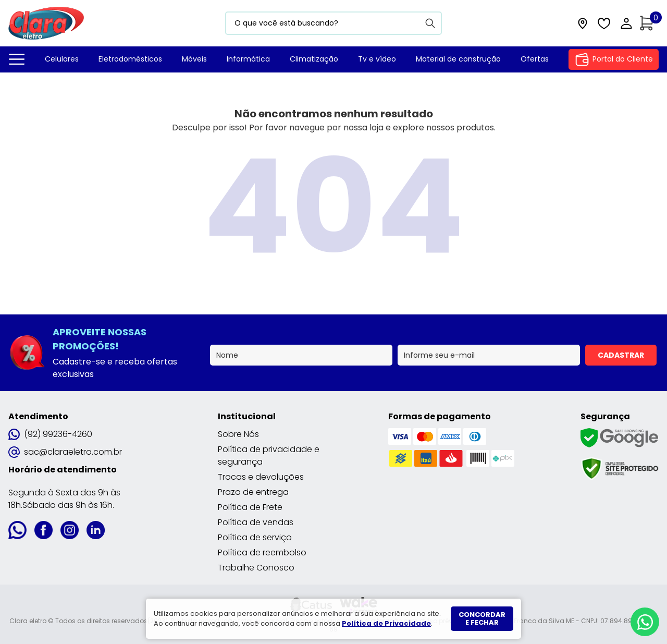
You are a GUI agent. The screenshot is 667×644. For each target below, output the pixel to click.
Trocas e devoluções (261, 477)
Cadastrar (621, 355)
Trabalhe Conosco (256, 568)
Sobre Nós (238, 434)
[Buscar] (430, 23)
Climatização (314, 59)
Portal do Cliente (614, 59)
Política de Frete (250, 507)
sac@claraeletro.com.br (65, 452)
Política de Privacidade (386, 623)
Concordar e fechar (482, 619)
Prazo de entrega (253, 492)
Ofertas (535, 59)
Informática (248, 59)
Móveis (194, 59)
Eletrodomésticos (130, 59)
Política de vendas (256, 522)
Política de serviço (255, 537)
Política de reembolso (262, 552)
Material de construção (458, 59)
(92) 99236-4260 (50, 434)
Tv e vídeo (377, 59)
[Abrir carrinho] (649, 23)
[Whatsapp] (645, 622)
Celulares (62, 59)
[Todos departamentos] (17, 59)
